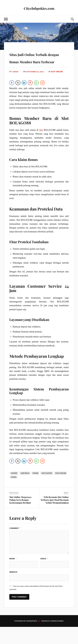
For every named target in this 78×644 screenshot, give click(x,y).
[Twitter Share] (18, 98)
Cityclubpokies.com (39, 8)
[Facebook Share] (12, 98)
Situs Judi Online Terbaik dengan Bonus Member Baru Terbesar (39, 65)
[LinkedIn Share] (24, 98)
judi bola (25, 488)
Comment (15, 543)
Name (13, 574)
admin (16, 86)
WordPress (32, 638)
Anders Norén (57, 638)
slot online (59, 86)
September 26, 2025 (36, 86)
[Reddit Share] (43, 98)
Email (44, 574)
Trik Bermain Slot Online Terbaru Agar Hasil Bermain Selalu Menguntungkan (55, 515)
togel (14, 492)
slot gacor (47, 488)
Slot (41, 145)
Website (13, 588)
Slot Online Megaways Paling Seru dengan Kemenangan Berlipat (20, 515)
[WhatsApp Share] (36, 98)
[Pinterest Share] (30, 98)
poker (36, 488)
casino (14, 488)
